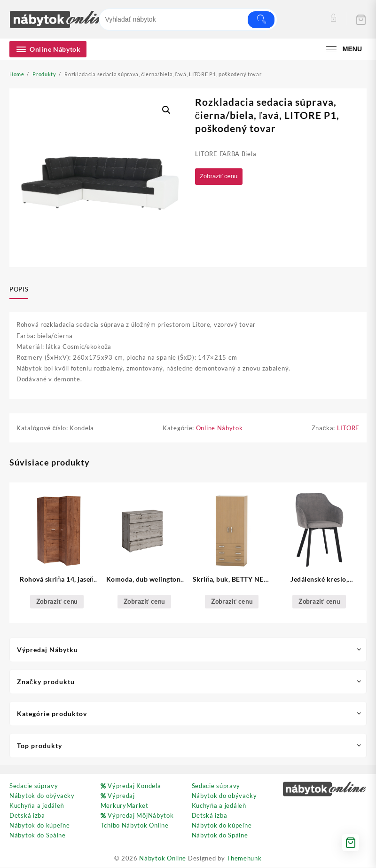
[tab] (22, 290)
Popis (19, 289)
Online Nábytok (219, 428)
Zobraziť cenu (221, 177)
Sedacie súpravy (34, 786)
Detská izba (27, 816)
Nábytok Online (163, 859)
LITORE (348, 428)
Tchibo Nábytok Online (135, 826)
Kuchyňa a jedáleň (37, 806)
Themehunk (244, 859)
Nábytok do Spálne (38, 836)
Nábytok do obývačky (42, 796)
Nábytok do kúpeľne (39, 826)
